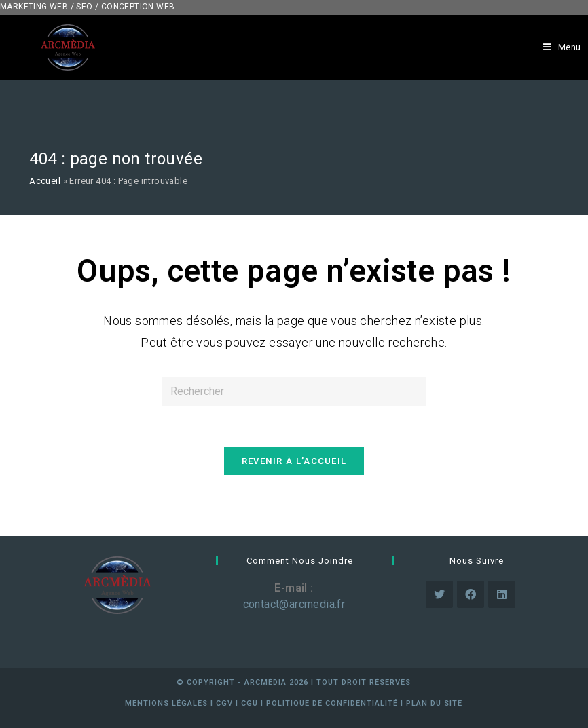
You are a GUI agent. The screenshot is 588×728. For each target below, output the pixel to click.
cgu (250, 703)
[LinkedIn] (502, 594)
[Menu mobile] (562, 47)
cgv (224, 703)
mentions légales (166, 703)
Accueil (45, 181)
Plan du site (434, 703)
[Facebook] (471, 594)
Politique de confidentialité (332, 703)
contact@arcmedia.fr (294, 604)
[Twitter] (439, 594)
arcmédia (265, 682)
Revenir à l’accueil (294, 461)
